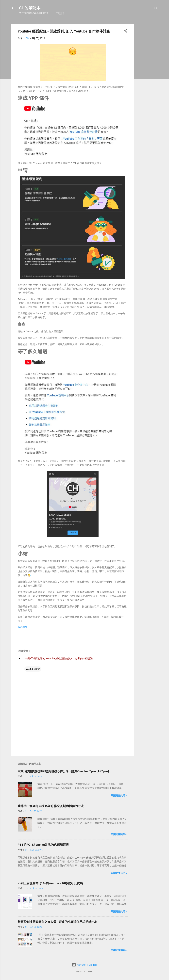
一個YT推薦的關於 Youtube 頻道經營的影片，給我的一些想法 (59, 658)
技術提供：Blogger (85, 965)
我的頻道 (23, 627)
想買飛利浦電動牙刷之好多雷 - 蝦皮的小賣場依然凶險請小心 (58, 922)
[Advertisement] (147, 73)
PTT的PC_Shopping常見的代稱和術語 (43, 845)
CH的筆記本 (30, 8)
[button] (126, 31)
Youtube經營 (33, 669)
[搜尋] (156, 9)
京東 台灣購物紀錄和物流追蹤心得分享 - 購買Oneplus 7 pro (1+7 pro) (63, 771)
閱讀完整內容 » (119, 796)
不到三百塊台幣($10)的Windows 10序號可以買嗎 (50, 883)
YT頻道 (60, 13)
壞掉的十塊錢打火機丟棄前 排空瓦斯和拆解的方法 (51, 806)
